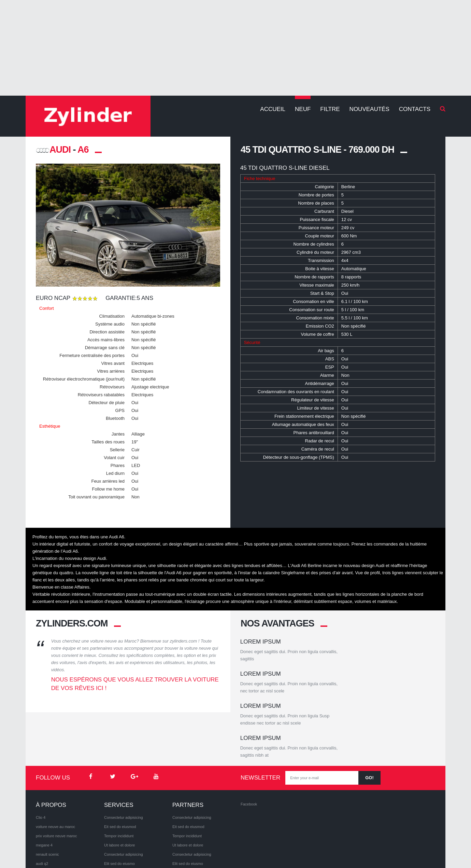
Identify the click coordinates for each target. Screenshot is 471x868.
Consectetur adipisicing (124, 764)
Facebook (249, 751)
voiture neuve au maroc (55, 773)
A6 (83, 150)
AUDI (53, 150)
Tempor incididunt (119, 783)
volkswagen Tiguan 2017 (56, 829)
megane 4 (44, 792)
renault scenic (47, 801)
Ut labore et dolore (120, 792)
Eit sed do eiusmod (120, 773)
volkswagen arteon (52, 819)
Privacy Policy (81, 851)
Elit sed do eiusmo (119, 810)
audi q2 (42, 810)
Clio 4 (41, 764)
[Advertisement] (235, 48)
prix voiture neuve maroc (56, 783)
